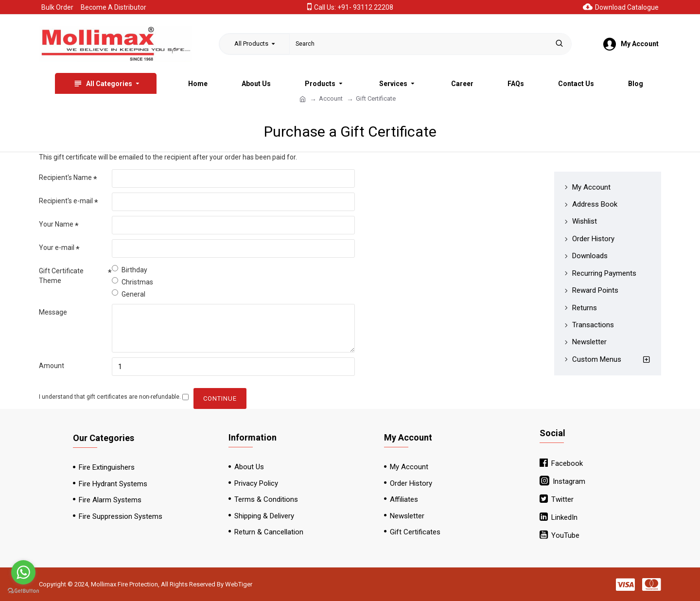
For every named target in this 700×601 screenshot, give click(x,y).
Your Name (56, 224)
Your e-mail (57, 247)
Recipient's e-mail (66, 201)
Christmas (132, 282)
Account (331, 98)
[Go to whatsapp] (23, 572)
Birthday (130, 269)
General (129, 294)
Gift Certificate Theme (61, 276)
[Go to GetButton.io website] (23, 591)
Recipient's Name (65, 177)
